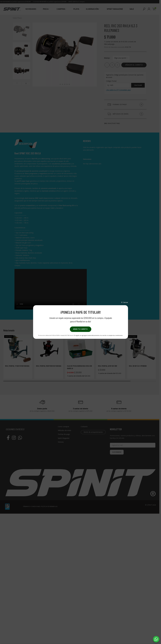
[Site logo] (12, 9)
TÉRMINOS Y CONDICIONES (32, 629)
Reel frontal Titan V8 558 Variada (17, 366)
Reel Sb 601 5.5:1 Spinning (138, 366)
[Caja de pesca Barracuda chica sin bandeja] (80, 349)
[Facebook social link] (8, 438)
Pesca (20, 18)
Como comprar (63, 427)
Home (15, 18)
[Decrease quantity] (107, 65)
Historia (61, 442)
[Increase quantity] (117, 65)
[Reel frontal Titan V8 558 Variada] (18, 349)
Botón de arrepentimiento (93, 432)
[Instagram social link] (14, 438)
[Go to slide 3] (60, 84)
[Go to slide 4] (62, 84)
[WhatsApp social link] (20, 438)
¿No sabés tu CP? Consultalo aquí (118, 90)
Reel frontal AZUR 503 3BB (108, 366)
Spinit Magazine (64, 438)
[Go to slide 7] (69, 84)
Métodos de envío (65, 430)
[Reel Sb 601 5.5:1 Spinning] (142, 349)
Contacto (84, 427)
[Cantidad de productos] (112, 65)
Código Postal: (111, 81)
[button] (17, 83)
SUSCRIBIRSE (117, 452)
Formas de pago (64, 434)
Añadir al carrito (134, 65)
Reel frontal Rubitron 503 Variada (49, 366)
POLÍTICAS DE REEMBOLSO (49, 629)
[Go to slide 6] (67, 84)
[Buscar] (144, 9)
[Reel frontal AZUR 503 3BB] (111, 349)
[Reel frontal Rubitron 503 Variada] (49, 349)
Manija (107, 58)
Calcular (138, 85)
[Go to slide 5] (65, 84)
